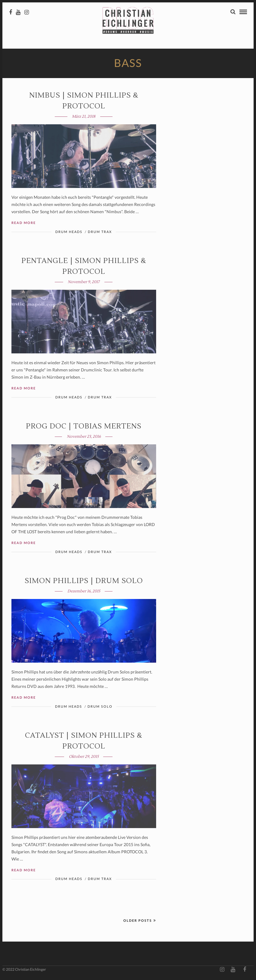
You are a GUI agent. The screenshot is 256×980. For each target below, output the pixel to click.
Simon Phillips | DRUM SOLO (84, 581)
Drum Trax (100, 232)
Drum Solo (100, 707)
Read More (24, 223)
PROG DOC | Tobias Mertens (84, 427)
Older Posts (140, 921)
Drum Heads (69, 232)
